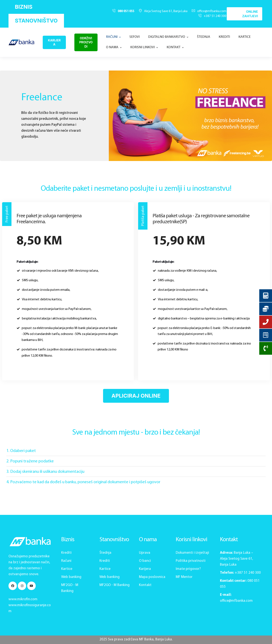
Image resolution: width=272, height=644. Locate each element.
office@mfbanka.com (212, 11)
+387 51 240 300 (215, 16)
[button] (24, 7)
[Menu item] (113, 37)
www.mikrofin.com (23, 599)
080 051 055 (126, 11)
